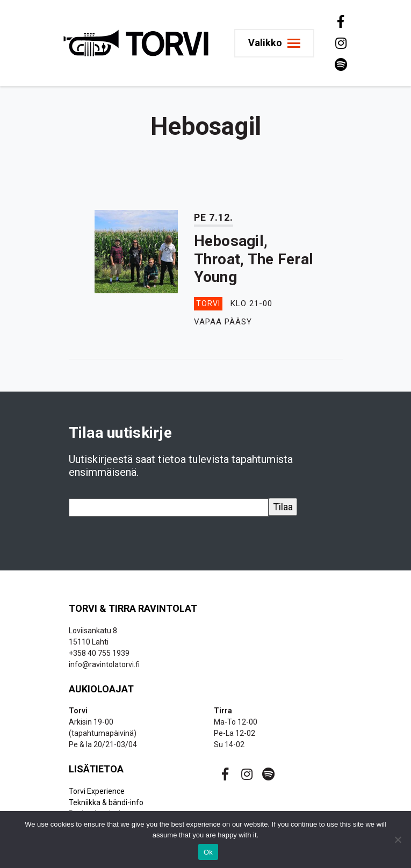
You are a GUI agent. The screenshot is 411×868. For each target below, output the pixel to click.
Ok (208, 852)
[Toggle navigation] (274, 43)
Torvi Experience (97, 791)
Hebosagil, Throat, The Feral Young (254, 259)
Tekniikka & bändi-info (106, 802)
